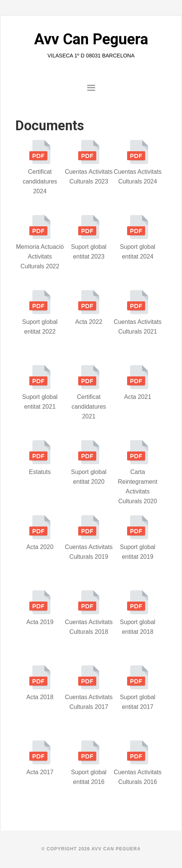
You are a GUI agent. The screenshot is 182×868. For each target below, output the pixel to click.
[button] (91, 89)
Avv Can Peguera (91, 39)
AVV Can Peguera (116, 849)
